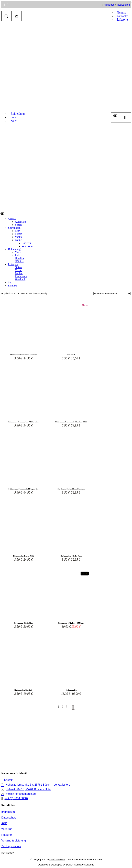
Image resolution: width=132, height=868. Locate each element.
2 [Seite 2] (62, 707)
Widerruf (6, 829)
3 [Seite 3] (67, 707)
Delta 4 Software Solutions (80, 865)
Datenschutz (9, 818)
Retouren (7, 835)
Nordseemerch (57, 860)
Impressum (8, 812)
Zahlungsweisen (11, 846)
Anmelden (109, 5)
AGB (4, 823)
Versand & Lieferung (14, 841)
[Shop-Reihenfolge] (112, 294)
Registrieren (123, 5)
